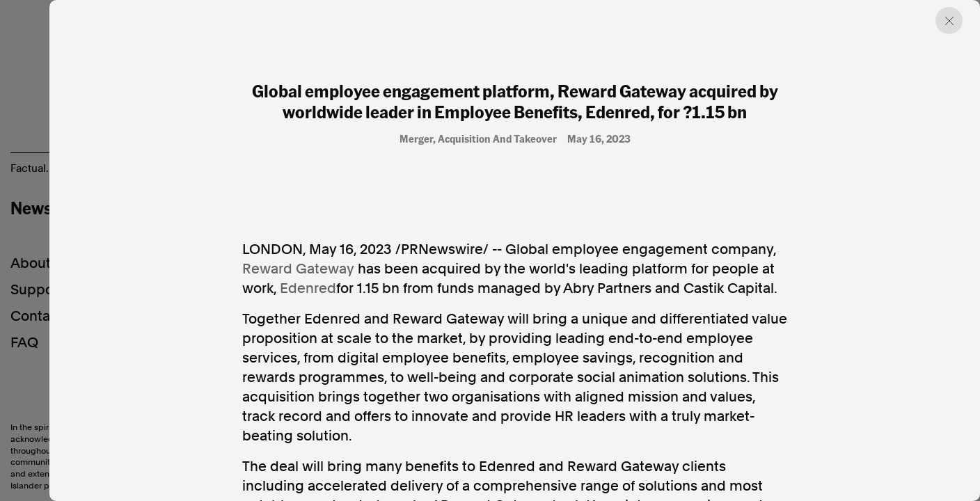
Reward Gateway (298, 269)
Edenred (308, 288)
